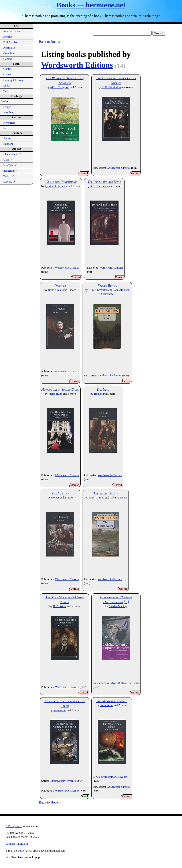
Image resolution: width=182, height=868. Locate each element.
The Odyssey (60, 493)
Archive (8, 37)
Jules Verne (59, 710)
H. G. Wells (60, 606)
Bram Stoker (55, 290)
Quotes (7, 69)
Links (7, 86)
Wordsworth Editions (77, 65)
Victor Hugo (55, 394)
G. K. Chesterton (111, 87)
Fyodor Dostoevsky (56, 186)
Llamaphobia (12, 154)
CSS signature (14, 826)
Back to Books (49, 42)
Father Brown (107, 286)
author (22, 851)
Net (5, 128)
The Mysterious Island (112, 701)
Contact (8, 59)
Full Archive (10, 42)
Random (8, 144)
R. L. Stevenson (99, 186)
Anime (7, 138)
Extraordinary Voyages (63, 781)
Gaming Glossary (13, 80)
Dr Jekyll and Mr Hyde (104, 182)
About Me (9, 48)
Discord (9, 182)
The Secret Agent (106, 493)
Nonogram (9, 123)
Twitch (7, 91)
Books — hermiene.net (91, 5)
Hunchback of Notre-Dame (60, 389)
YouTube (10, 165)
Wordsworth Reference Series (123, 683)
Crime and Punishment (61, 182)
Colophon (9, 53)
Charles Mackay (118, 606)
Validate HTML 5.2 (17, 844)
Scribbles (9, 113)
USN (8, 160)
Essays (7, 107)
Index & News (12, 31)
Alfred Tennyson (59, 87)
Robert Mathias (119, 498)
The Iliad (103, 389)
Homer (98, 394)
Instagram (11, 171)
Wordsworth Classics (119, 168)
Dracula (60, 286)
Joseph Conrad (96, 498)
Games (7, 74)
